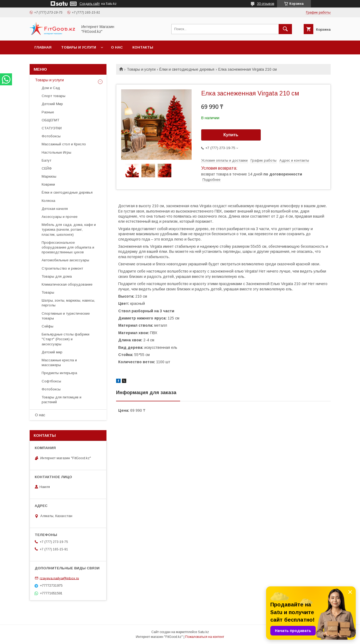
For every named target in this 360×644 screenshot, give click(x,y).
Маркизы (49, 176)
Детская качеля (55, 209)
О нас (117, 47)
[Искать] (285, 29)
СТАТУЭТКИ (52, 128)
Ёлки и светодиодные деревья (187, 69)
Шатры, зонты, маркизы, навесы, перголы (68, 303)
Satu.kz (203, 632)
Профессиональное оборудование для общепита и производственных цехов (68, 247)
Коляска (48, 201)
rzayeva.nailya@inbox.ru (59, 578)
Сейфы (48, 326)
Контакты (143, 47)
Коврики (48, 184)
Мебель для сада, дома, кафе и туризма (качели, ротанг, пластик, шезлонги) (69, 229)
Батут (46, 160)
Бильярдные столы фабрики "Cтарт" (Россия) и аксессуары (66, 339)
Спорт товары (54, 96)
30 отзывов (266, 4)
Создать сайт (90, 4)
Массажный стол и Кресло (64, 144)
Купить (231, 135)
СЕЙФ (47, 168)
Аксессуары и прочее (60, 217)
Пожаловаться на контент (205, 637)
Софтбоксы (51, 381)
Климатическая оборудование (67, 284)
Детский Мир (52, 104)
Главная (43, 47)
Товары (48, 292)
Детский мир (52, 352)
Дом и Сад (51, 88)
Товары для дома (57, 276)
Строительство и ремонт (62, 268)
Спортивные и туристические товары (66, 316)
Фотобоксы (51, 136)
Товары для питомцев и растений (62, 400)
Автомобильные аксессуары (65, 260)
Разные (48, 112)
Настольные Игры (56, 152)
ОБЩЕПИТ (50, 120)
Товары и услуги (79, 47)
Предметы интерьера (59, 373)
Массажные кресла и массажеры (59, 363)
